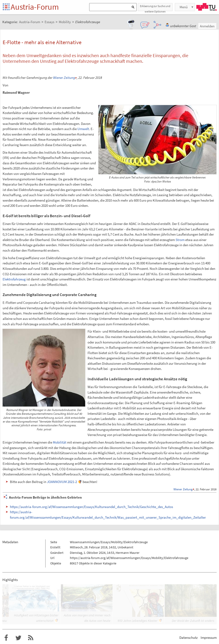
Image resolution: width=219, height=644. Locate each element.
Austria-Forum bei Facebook (6, 638)
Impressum (209, 638)
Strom (180, 240)
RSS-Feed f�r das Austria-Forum (31, 638)
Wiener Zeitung (64, 78)
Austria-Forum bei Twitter (18, 638)
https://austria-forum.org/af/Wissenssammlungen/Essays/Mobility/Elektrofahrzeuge (129, 558)
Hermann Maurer (128, 553)
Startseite (6, 7)
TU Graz (206, 7)
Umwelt (83, 129)
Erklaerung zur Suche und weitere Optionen (155, 8)
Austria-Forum (35, 7)
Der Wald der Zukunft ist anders (193, 621)
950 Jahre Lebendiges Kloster (137, 621)
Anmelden (207, 26)
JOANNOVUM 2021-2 (62, 482)
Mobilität (60, 442)
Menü (184, 7)
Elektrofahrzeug (14, 279)
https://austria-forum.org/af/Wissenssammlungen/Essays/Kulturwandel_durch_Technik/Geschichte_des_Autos (91, 507)
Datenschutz (188, 638)
